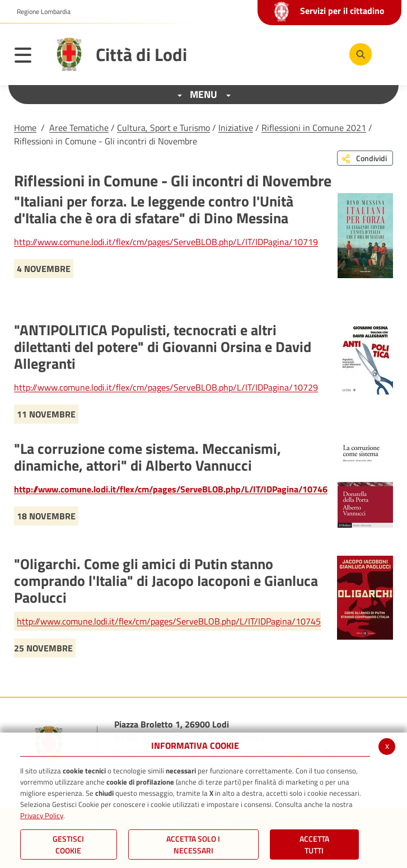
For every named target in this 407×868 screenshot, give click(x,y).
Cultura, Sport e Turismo (163, 128)
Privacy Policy (42, 815)
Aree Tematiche (79, 128)
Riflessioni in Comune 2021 (314, 128)
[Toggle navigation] (29, 57)
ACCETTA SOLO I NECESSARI (193, 844)
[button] (39, 12)
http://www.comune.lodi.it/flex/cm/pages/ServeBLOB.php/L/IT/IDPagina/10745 (169, 621)
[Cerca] (361, 54)
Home (25, 128)
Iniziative (236, 128)
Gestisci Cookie (68, 844)
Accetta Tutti (314, 844)
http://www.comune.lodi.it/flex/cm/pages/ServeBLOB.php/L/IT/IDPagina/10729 (166, 387)
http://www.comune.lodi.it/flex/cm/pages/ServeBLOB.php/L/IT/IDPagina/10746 (171, 489)
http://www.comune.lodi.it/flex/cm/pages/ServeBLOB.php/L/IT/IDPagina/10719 (166, 242)
